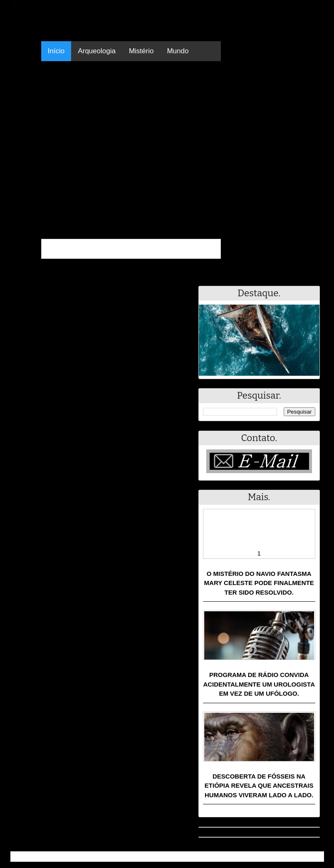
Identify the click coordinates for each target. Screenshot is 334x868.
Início (56, 51)
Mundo (178, 51)
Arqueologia (97, 51)
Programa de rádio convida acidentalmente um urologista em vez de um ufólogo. (259, 684)
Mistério (141, 51)
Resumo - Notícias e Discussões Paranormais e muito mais (103, 857)
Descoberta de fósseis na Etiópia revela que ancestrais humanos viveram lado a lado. (259, 786)
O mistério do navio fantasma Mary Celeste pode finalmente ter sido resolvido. (259, 583)
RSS (313, 857)
